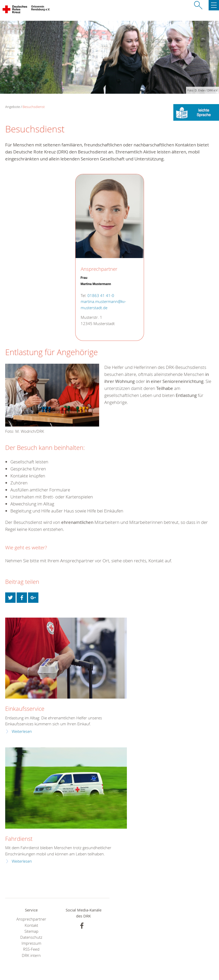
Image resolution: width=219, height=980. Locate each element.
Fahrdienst (19, 839)
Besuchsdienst (34, 107)
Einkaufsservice (25, 709)
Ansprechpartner (31, 919)
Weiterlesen (22, 731)
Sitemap (31, 931)
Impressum (31, 943)
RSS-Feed (31, 949)
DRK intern (31, 955)
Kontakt (31, 925)
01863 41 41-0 (101, 296)
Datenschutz (31, 937)
